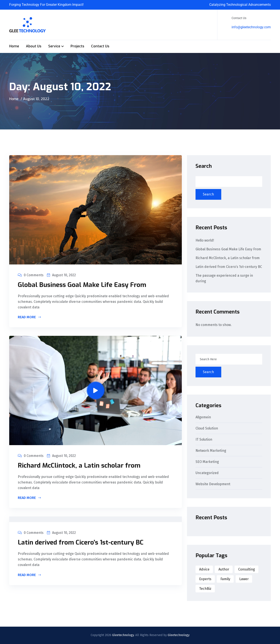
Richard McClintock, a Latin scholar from (79, 465)
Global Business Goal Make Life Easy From (82, 285)
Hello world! (205, 240)
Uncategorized (207, 473)
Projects (77, 46)
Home (14, 46)
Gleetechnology (179, 635)
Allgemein (203, 417)
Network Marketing (211, 451)
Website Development (213, 484)
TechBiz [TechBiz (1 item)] (205, 589)
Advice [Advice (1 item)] (204, 569)
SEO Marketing (207, 462)
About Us (34, 46)
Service (54, 46)
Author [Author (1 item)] (224, 569)
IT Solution (204, 440)
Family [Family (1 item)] (225, 579)
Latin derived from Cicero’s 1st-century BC (81, 542)
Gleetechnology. (123, 635)
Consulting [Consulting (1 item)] (247, 569)
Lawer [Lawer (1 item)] (244, 579)
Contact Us (100, 46)
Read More (29, 317)
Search (204, 166)
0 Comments (31, 275)
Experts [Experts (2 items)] (205, 579)
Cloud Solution (207, 429)
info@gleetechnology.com (251, 27)
